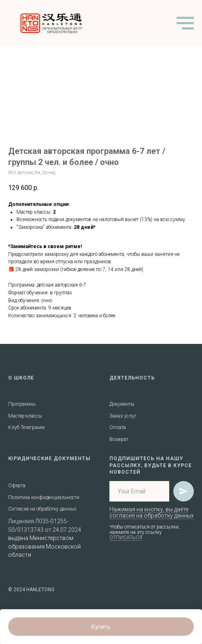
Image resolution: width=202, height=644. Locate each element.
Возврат (119, 439)
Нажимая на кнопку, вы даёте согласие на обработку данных (152, 512)
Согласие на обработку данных (42, 509)
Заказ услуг (123, 416)
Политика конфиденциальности (44, 497)
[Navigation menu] (185, 23)
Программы (22, 404)
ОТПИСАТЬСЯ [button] (126, 538)
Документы (122, 404)
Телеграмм (33, 427)
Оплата (118, 427)
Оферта (17, 486)
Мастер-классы (25, 416)
